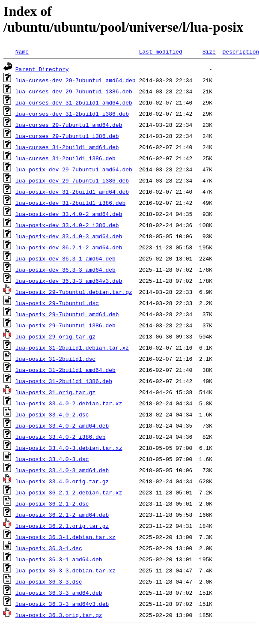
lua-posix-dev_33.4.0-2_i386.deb (67, 225)
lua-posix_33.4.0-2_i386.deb (61, 437)
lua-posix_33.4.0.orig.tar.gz (62, 481)
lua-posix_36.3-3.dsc (49, 581)
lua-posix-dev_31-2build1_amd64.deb (72, 192)
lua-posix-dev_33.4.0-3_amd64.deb (69, 236)
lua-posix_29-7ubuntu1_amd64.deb (67, 314)
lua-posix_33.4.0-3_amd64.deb (62, 470)
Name (22, 51)
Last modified (160, 51)
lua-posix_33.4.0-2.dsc (52, 414)
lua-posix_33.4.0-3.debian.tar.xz (69, 448)
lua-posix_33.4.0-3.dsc (52, 459)
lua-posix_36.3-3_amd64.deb (59, 593)
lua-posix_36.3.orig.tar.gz (59, 615)
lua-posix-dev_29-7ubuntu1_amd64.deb (74, 169)
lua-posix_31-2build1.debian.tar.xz (72, 347)
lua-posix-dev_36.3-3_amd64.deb (65, 270)
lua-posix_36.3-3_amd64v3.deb (62, 604)
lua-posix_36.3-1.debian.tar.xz (65, 537)
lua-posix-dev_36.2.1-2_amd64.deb (69, 247)
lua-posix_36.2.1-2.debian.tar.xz (69, 492)
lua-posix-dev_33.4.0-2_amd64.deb (69, 214)
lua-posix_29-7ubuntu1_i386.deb (65, 325)
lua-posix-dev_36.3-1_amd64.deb (65, 258)
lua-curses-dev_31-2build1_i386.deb (72, 114)
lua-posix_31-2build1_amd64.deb (65, 370)
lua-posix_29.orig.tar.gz (55, 336)
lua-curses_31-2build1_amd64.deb (67, 147)
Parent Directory (42, 69)
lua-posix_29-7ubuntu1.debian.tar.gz (74, 292)
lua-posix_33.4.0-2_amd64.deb (62, 425)
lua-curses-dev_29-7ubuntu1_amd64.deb (76, 80)
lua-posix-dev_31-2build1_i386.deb (70, 203)
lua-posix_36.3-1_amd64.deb (59, 559)
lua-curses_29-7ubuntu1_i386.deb (67, 136)
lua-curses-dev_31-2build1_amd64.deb (74, 102)
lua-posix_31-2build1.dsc (55, 359)
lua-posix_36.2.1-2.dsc (52, 503)
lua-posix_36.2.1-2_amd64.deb (62, 515)
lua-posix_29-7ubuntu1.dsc (57, 303)
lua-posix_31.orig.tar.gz (55, 392)
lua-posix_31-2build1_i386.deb (64, 381)
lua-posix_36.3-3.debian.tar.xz (65, 570)
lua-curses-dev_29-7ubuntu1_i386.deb (74, 91)
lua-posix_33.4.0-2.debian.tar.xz (69, 403)
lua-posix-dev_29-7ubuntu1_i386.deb (72, 180)
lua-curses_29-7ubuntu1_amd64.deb (69, 125)
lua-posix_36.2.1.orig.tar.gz (62, 526)
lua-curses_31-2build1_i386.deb (65, 158)
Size (209, 51)
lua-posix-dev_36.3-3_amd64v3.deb (69, 281)
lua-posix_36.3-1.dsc (49, 548)
